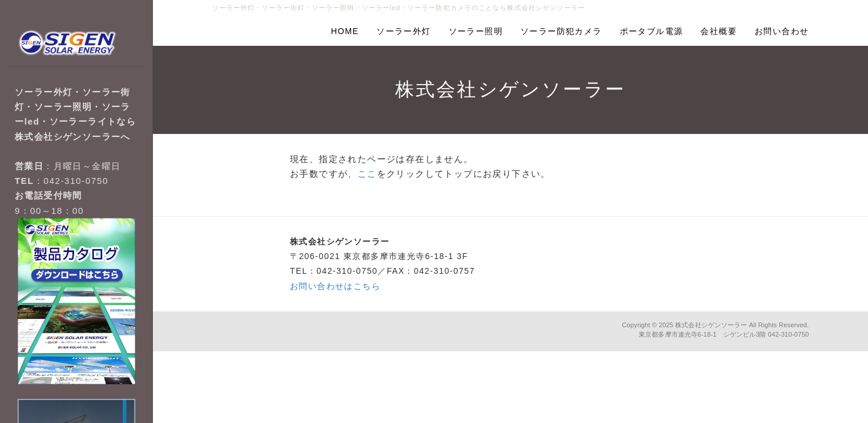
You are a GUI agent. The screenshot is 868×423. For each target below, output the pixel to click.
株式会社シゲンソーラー (711, 325)
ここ (367, 174)
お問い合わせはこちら (335, 286)
